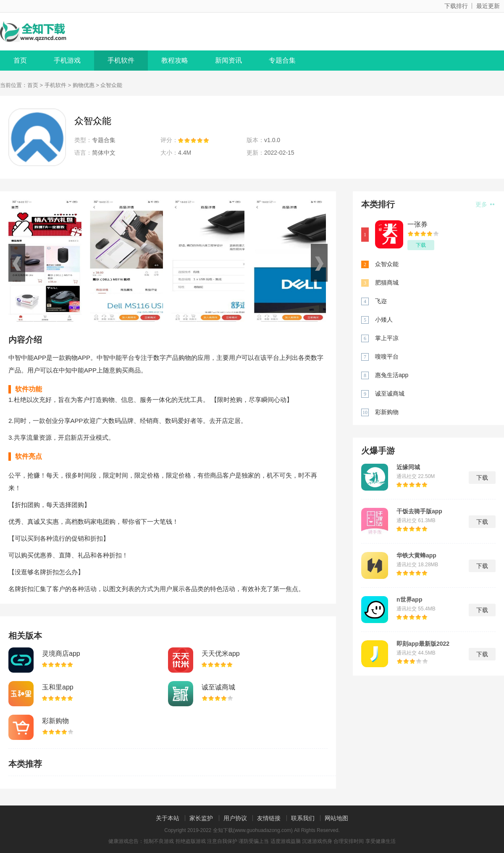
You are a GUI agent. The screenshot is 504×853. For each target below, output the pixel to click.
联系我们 (303, 818)
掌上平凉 (387, 338)
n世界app (409, 599)
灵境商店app (61, 654)
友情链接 (269, 818)
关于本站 (168, 818)
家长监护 (201, 818)
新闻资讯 (228, 60)
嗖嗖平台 (387, 357)
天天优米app (221, 654)
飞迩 (381, 301)
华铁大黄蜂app (416, 555)
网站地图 (336, 818)
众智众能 (387, 264)
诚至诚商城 (218, 687)
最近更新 (488, 6)
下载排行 (456, 6)
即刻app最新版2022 (423, 644)
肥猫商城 (387, 283)
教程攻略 (175, 60)
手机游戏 (67, 60)
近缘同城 (408, 467)
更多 (485, 204)
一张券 (417, 224)
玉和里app (58, 687)
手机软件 (121, 60)
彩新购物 (55, 721)
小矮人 (384, 320)
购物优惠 (84, 85)
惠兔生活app (392, 375)
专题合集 (282, 60)
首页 (20, 60)
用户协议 (235, 818)
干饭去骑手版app (419, 511)
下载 (421, 245)
